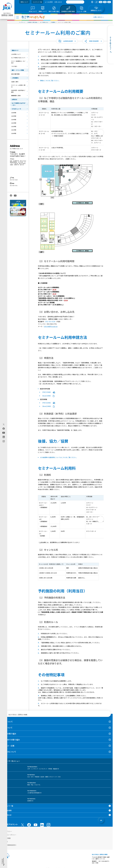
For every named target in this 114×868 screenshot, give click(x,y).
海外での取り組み (9, 734)
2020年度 (14, 133)
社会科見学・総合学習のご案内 (18, 91)
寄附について (24, 2)
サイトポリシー (7, 831)
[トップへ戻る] (101, 820)
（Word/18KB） (48, 406)
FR (105, 2)
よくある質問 (49, 2)
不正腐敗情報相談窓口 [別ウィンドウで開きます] (9, 845)
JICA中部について (16, 54)
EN (101, 2)
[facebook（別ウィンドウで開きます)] (4, 429)
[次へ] (100, 133)
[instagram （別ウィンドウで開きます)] (48, 825)
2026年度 (14, 113)
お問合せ (14, 99)
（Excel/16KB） (48, 396)
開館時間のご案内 (16, 96)
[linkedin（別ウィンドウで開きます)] (4, 437)
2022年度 (14, 126)
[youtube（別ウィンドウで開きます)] (4, 433)
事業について (7, 728)
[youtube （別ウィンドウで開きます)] (36, 825)
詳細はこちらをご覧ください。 (50, 81)
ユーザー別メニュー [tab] (11, 761)
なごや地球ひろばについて (18, 58)
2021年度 (14, 130)
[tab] (92, 2)
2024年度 (14, 120)
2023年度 (14, 123)
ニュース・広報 (8, 746)
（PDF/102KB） (48, 403)
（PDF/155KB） (48, 392)
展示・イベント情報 (18, 70)
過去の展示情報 (15, 74)
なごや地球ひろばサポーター (18, 104)
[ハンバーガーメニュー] (17, 17)
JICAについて (7, 722)
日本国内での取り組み (11, 740)
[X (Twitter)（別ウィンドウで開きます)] (4, 424)
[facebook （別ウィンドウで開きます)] (29, 825)
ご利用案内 (15, 78)
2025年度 (14, 116)
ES (109, 2)
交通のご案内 (15, 82)
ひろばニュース (16, 109)
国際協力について (9, 752)
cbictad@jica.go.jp (51, 326)
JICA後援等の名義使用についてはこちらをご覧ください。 (59, 457)
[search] (75, 2)
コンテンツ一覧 (37, 2)
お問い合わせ (58, 2)
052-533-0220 (50, 322)
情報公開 (5, 842)
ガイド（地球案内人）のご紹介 (18, 62)
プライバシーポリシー (9, 835)
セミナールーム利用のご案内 (18, 86)
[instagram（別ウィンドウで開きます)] (4, 441)
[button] (67, 41)
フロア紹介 (14, 66)
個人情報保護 (6, 838)
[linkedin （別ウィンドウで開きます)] (42, 825)
